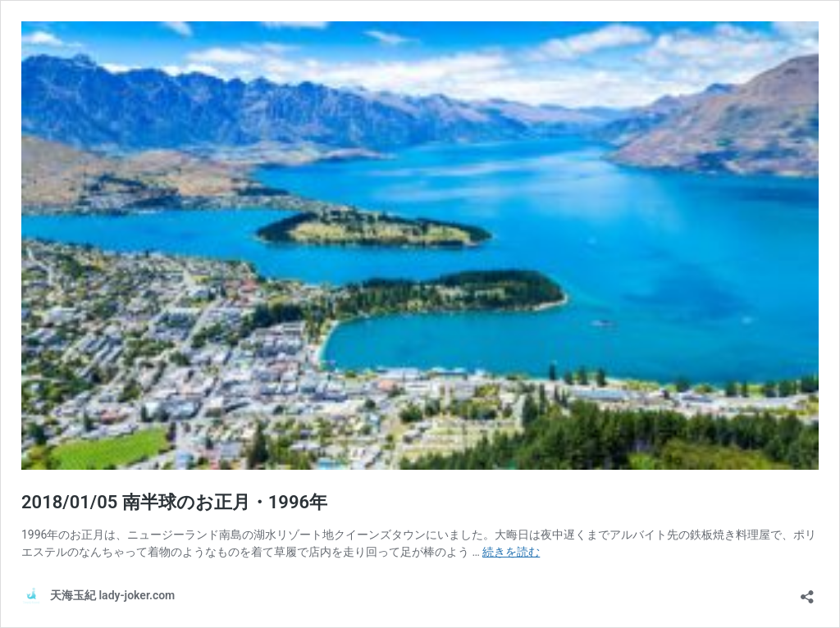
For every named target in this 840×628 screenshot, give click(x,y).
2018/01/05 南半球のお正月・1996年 (174, 502)
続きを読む (511, 552)
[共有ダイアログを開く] (807, 592)
